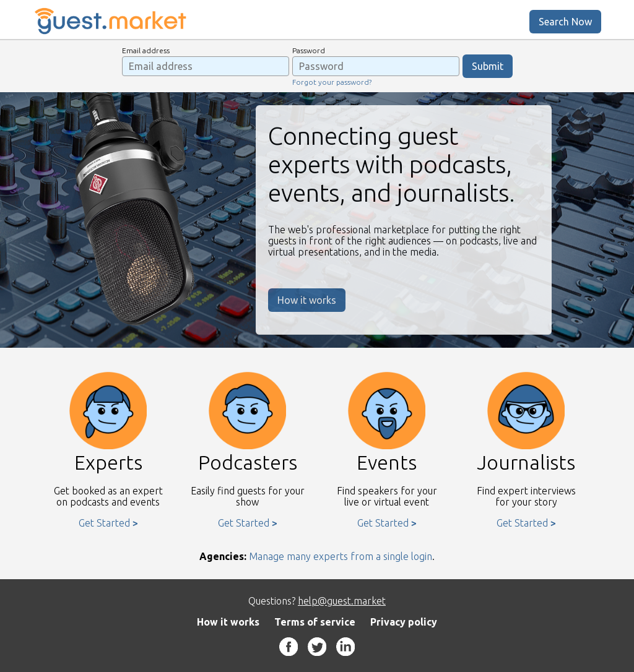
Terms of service (315, 622)
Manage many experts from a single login (341, 556)
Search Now (565, 22)
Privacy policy (404, 622)
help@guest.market (342, 601)
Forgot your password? (332, 82)
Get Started (104, 523)
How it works (307, 300)
